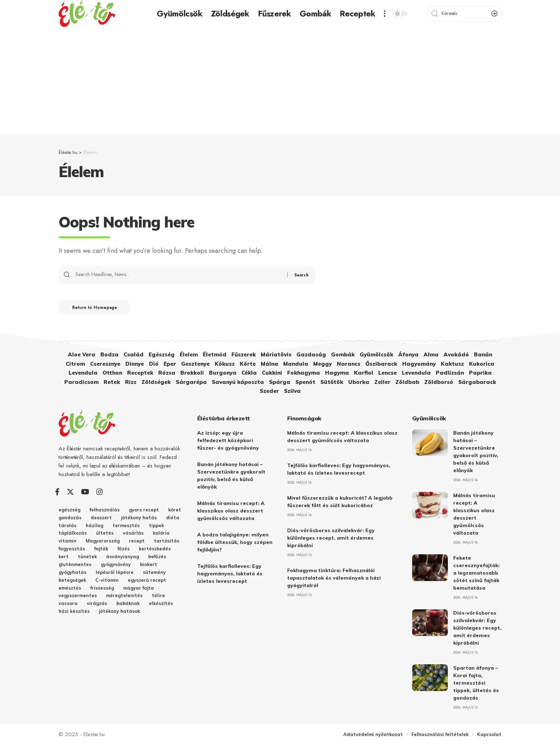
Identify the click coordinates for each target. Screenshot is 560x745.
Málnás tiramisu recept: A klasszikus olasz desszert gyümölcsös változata (231, 511)
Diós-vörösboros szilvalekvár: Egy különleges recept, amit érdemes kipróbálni (331, 538)
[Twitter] (70, 492)
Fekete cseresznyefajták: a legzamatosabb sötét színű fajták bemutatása (476, 573)
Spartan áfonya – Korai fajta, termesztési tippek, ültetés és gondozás (476, 683)
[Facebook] (57, 492)
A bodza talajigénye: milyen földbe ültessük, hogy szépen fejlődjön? (235, 542)
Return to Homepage (96, 308)
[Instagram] (100, 492)
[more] (385, 14)
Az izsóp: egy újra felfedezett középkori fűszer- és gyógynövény (228, 441)
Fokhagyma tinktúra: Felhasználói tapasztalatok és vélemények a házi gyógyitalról (334, 578)
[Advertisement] (280, 81)
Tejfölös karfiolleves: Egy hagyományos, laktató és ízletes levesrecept (230, 574)
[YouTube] (85, 492)
